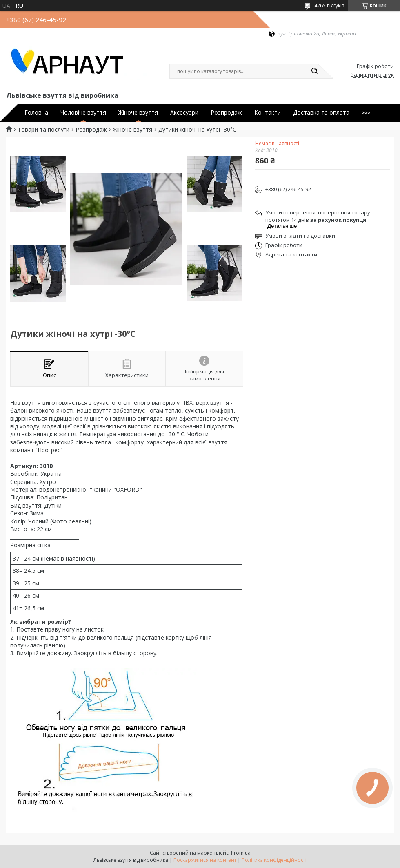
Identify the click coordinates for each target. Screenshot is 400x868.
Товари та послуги (43, 130)
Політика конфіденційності (274, 860)
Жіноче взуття (138, 113)
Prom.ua (241, 853)
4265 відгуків (329, 6)
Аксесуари (184, 113)
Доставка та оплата (321, 113)
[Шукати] (314, 71)
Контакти (268, 113)
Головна (36, 113)
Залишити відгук (372, 75)
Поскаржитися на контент (205, 860)
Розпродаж (226, 113)
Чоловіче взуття (83, 113)
